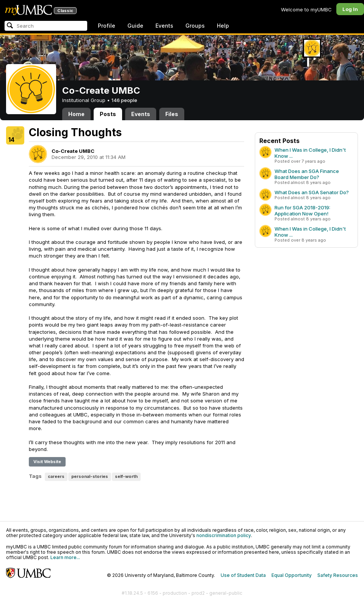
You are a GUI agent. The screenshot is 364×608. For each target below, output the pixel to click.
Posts (108, 114)
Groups (195, 26)
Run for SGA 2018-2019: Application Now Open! (302, 211)
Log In (350, 9)
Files (172, 114)
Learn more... (65, 557)
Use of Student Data (243, 575)
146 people (124, 100)
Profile (107, 26)
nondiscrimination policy (224, 535)
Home (76, 114)
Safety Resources (338, 575)
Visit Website (47, 462)
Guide (135, 26)
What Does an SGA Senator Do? (312, 192)
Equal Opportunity (292, 575)
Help (223, 26)
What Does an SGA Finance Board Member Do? (307, 174)
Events (164, 26)
